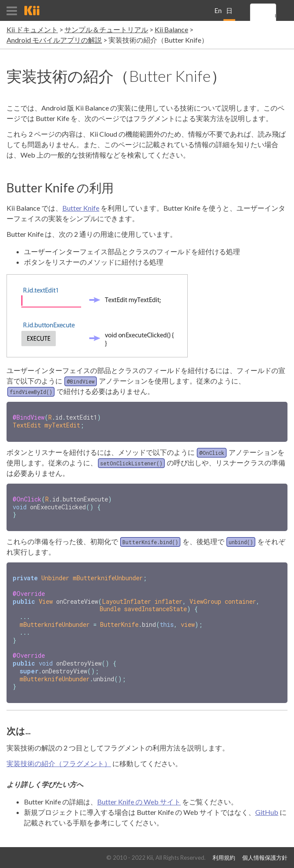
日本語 (229, 14)
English (218, 14)
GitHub (267, 803)
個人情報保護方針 (265, 858)
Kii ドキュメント (32, 29)
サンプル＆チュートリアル (106, 29)
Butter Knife (81, 208)
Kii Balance (171, 29)
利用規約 (224, 858)
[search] (275, 16)
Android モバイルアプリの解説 (54, 40)
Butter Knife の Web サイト (139, 793)
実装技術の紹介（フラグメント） (59, 755)
